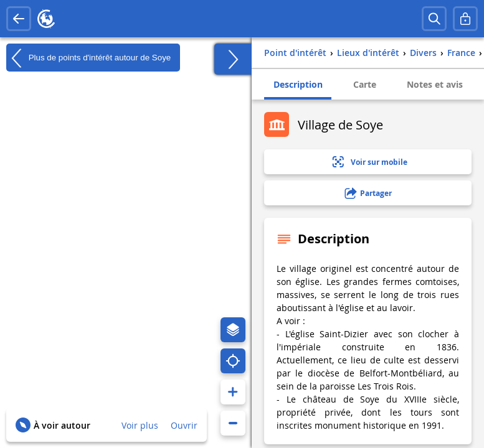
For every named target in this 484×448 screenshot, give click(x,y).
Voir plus (140, 425)
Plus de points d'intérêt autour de (88, 58)
